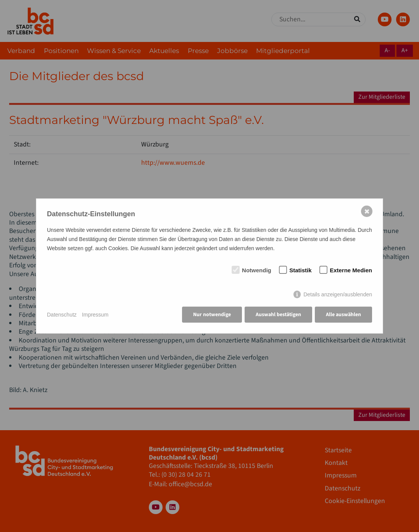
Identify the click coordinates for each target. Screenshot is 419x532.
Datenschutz (62, 315)
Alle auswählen (343, 315)
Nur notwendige (212, 315)
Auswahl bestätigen (278, 315)
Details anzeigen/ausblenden (338, 294)
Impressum (95, 315)
